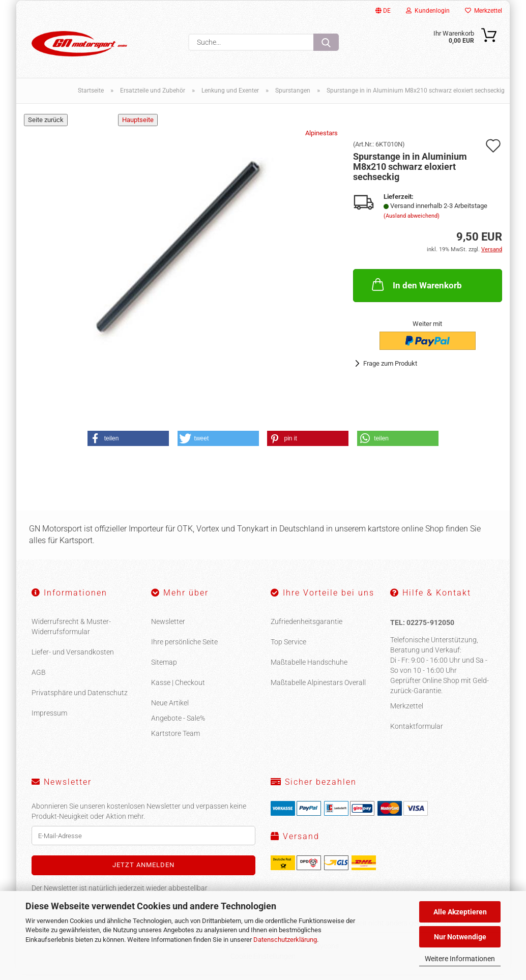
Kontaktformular (417, 732)
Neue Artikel (170, 709)
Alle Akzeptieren (460, 912)
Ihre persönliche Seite (184, 648)
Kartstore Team (176, 739)
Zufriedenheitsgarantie (306, 628)
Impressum (49, 719)
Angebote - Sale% (178, 724)
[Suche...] (326, 42)
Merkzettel (484, 11)
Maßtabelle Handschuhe (309, 668)
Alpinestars (322, 139)
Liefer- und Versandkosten (73, 658)
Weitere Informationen (460, 959)
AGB (39, 678)
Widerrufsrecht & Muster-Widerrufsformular (71, 633)
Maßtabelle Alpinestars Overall (318, 689)
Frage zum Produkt (390, 369)
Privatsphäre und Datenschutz (80, 699)
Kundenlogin (428, 11)
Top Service (288, 648)
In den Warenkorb (416, 290)
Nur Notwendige (460, 937)
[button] (128, 444)
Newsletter (168, 628)
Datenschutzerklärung (285, 940)
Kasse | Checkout (178, 689)
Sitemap (164, 668)
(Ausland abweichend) (412, 222)
